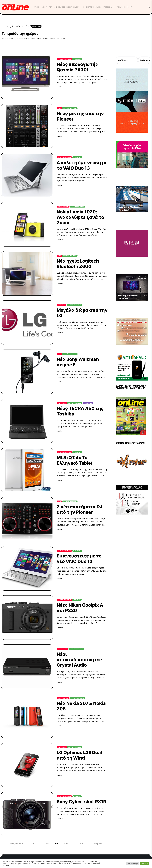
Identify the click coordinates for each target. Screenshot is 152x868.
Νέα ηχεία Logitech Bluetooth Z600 (78, 264)
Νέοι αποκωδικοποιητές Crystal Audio (79, 660)
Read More (60, 87)
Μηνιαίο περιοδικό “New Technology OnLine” (60, 7)
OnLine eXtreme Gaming (91, 7)
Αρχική (37, 7)
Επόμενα (98, 844)
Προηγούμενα (16, 844)
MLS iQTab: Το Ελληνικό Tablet (75, 460)
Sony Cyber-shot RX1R (81, 802)
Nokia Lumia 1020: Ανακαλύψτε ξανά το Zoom (80, 217)
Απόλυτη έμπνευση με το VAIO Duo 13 (82, 165)
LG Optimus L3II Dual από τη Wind (79, 755)
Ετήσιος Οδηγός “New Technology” (118, 7)
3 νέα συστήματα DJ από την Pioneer (79, 509)
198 (48, 844)
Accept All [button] (145, 864)
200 (66, 844)
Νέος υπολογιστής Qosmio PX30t (77, 67)
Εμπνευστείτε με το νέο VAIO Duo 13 (79, 558)
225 (82, 844)
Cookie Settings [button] (132, 864)
